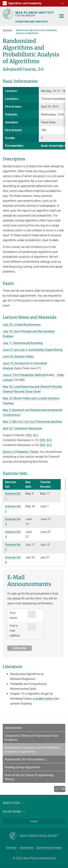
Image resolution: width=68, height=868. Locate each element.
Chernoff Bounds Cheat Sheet (22, 392)
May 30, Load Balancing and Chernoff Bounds (32, 387)
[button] (62, 3)
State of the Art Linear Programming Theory (29, 777)
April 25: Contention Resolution (22, 428)
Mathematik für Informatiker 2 (25, 759)
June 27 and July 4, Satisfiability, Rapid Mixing (33, 350)
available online (43, 699)
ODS (29, 435)
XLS (36, 435)
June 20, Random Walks (18, 357)
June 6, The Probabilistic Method (24, 375)
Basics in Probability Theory (21, 452)
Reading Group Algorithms (22, 767)
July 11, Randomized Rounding (23, 343)
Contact (34, 821)
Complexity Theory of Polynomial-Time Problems (31, 738)
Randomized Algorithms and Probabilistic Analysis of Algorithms (32, 750)
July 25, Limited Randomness (22, 325)
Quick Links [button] (14, 803)
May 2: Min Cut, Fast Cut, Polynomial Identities (32, 422)
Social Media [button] (14, 811)
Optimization (13, 728)
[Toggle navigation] (61, 16)
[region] (34, 118)
